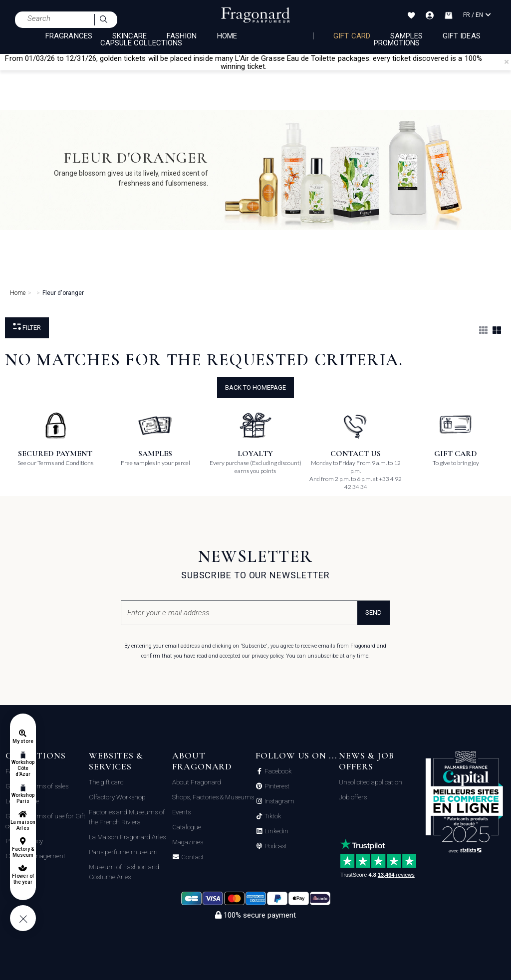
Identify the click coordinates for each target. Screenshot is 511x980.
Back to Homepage (255, 387)
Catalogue (187, 827)
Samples (406, 36)
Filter (27, 327)
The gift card (106, 782)
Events (181, 812)
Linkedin (276, 831)
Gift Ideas (462, 36)
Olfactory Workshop (117, 797)
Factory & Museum (23, 852)
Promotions (397, 43)
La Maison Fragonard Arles (127, 837)
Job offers (353, 797)
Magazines (188, 842)
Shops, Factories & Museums (213, 797)
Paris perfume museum (123, 852)
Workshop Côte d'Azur (23, 768)
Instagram (279, 801)
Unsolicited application (371, 782)
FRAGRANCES (69, 36)
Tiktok (272, 816)
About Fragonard (197, 782)
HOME (227, 36)
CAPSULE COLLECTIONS (141, 43)
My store (23, 741)
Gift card (352, 36)
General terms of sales (37, 786)
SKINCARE (129, 36)
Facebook (277, 771)
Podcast (275, 846)
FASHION (182, 36)
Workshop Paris (23, 798)
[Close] (507, 62)
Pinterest (276, 786)
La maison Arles (23, 825)
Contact (192, 857)
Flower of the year (23, 879)
